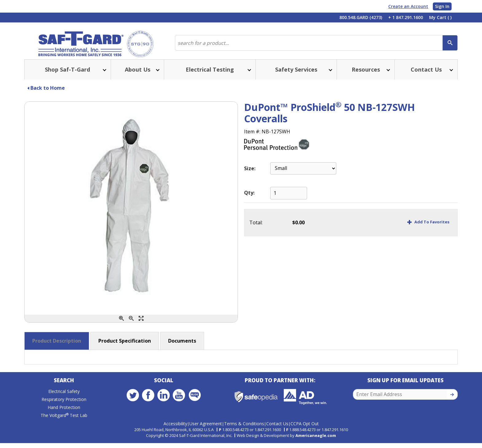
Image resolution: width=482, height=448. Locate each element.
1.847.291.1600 (268, 434)
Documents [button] (182, 347)
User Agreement (206, 428)
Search (64, 388)
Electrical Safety (64, 399)
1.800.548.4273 (235, 434)
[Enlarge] (141, 325)
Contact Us (277, 428)
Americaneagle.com (316, 440)
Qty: (249, 199)
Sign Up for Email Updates (405, 388)
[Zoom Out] (131, 325)
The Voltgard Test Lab (64, 423)
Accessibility (175, 428)
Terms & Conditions (244, 428)
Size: (250, 175)
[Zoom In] (121, 325)
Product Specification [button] (125, 347)
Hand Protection (64, 415)
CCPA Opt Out (305, 428)
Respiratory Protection (64, 407)
